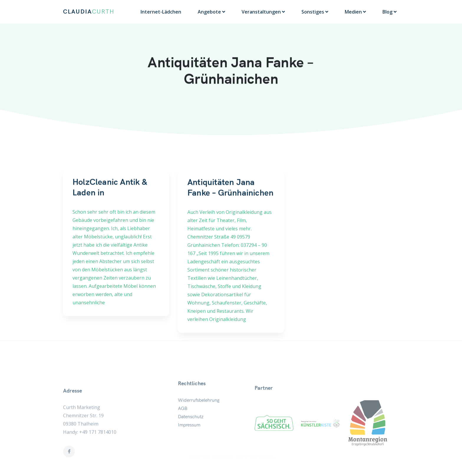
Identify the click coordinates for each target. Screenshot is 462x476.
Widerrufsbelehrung (199, 409)
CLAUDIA (89, 12)
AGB (183, 417)
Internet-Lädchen (161, 12)
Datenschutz (191, 425)
